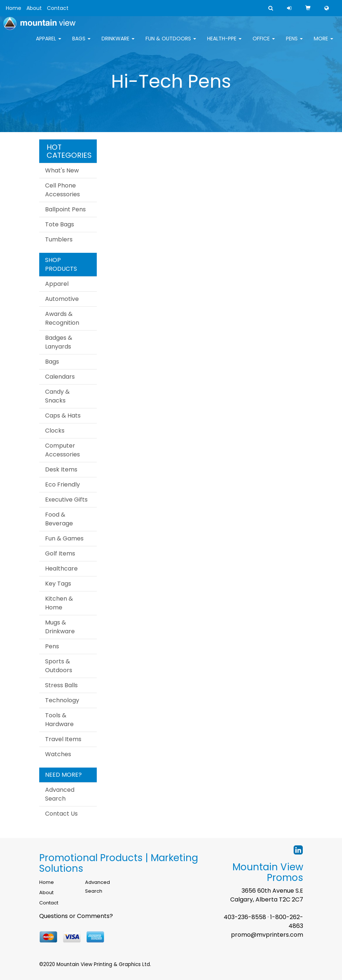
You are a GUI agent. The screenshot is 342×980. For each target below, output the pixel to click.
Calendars (60, 377)
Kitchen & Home (59, 603)
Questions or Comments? (76, 916)
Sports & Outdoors (59, 666)
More (323, 43)
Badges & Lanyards (59, 342)
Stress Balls (61, 685)
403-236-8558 (245, 917)
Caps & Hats (63, 416)
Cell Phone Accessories (62, 190)
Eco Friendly (62, 484)
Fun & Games (64, 538)
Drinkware (118, 43)
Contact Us (61, 814)
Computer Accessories (62, 450)
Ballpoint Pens (65, 209)
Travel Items (63, 739)
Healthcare (61, 569)
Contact (58, 8)
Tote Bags (60, 224)
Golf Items (60, 553)
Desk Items (61, 469)
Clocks (55, 431)
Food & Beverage (59, 519)
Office (264, 43)
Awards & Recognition (62, 318)
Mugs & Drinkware (60, 627)
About (34, 8)
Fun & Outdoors (171, 43)
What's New (62, 170)
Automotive (62, 299)
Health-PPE (224, 43)
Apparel (49, 43)
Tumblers (59, 239)
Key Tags (58, 584)
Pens (294, 43)
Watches (58, 754)
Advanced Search (60, 794)
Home (14, 8)
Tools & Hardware (59, 720)
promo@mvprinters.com (267, 935)
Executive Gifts (66, 500)
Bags (81, 43)
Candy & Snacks (57, 396)
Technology (62, 700)
